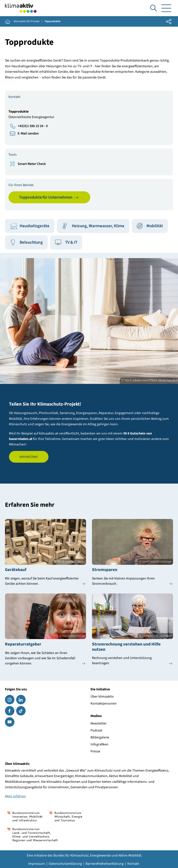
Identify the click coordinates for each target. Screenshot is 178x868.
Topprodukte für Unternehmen (46, 197)
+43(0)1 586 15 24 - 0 (33, 126)
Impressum (37, 864)
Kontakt (133, 864)
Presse (95, 751)
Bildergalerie (100, 737)
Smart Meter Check (32, 164)
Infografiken (99, 744)
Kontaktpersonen (104, 704)
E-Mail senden (28, 134)
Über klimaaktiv (102, 697)
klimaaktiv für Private (27, 21)
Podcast (96, 730)
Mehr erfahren (15, 796)
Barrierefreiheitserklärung (105, 864)
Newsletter (99, 723)
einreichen (29, 457)
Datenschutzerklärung (65, 864)
